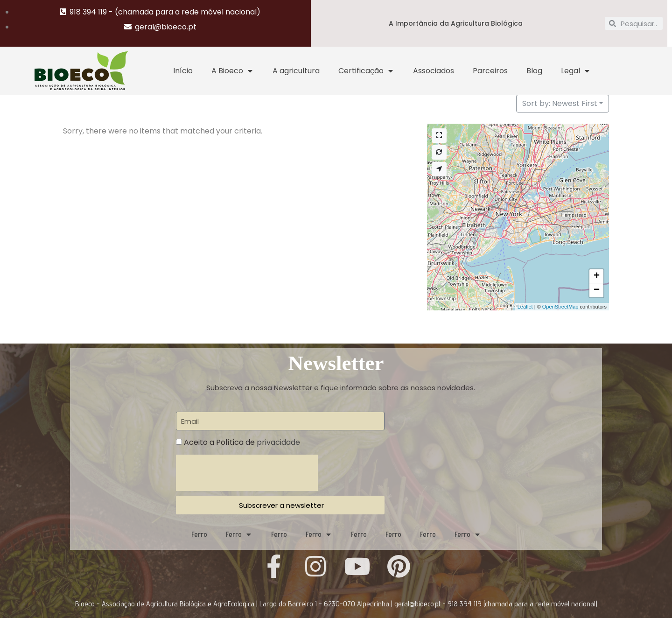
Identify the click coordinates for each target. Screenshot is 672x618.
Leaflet (525, 307)
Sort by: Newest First (560, 103)
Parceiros (490, 71)
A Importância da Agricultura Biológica (456, 23)
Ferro (199, 534)
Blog (534, 71)
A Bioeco (233, 71)
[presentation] (247, 473)
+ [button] (597, 276)
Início (183, 71)
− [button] (597, 290)
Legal (576, 71)
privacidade (278, 442)
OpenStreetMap (560, 307)
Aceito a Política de (242, 442)
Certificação (366, 71)
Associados (434, 71)
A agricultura (296, 71)
